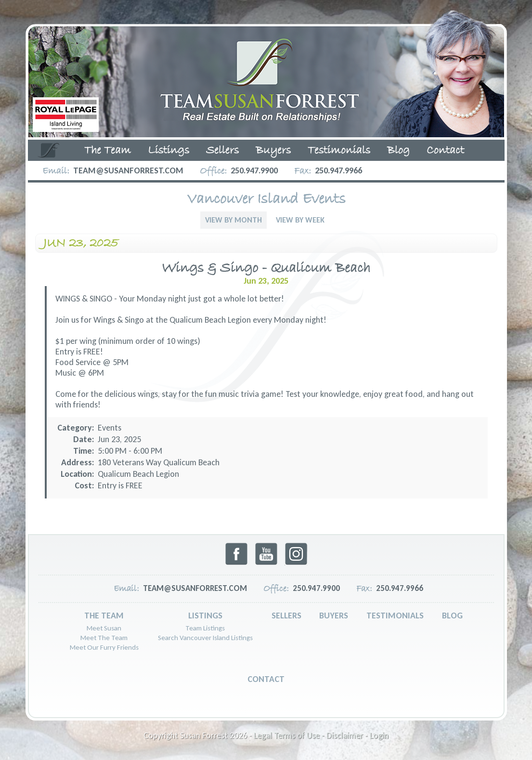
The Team (108, 151)
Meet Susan (104, 628)
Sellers (222, 151)
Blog (398, 151)
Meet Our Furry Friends (104, 647)
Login (379, 735)
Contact (445, 151)
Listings (169, 151)
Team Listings (205, 628)
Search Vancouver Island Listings (205, 638)
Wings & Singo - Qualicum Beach (266, 269)
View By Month (234, 220)
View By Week (300, 220)
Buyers (273, 151)
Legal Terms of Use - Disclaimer (308, 735)
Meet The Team (104, 638)
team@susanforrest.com (128, 170)
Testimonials (339, 151)
